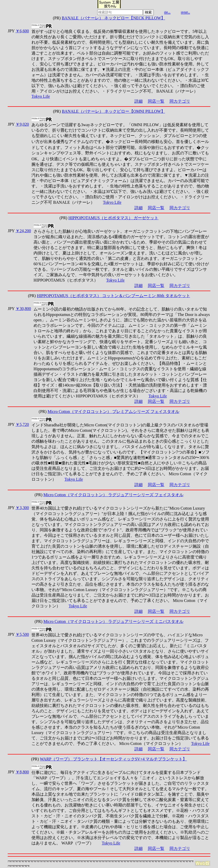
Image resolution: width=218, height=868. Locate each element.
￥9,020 (22, 124)
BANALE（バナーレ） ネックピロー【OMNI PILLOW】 (114, 111)
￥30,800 (23, 309)
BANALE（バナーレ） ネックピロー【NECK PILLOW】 (113, 18)
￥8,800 (22, 772)
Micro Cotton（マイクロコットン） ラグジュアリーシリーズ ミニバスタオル (113, 621)
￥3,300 (22, 508)
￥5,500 (22, 634)
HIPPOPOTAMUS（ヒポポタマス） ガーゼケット (113, 218)
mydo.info (167, 13)
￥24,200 (23, 231)
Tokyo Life (41, 96)
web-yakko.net (185, 13)
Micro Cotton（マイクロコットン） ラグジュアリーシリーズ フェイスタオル (113, 495)
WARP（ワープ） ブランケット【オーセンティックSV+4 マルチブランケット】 (114, 759)
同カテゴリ (180, 101)
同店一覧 (156, 101)
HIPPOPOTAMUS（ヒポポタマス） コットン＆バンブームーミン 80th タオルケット (114, 296)
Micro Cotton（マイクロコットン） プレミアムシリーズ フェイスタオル (113, 412)
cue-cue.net (184, 12)
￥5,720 (22, 424)
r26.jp (166, 12)
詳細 (139, 101)
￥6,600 (22, 31)
